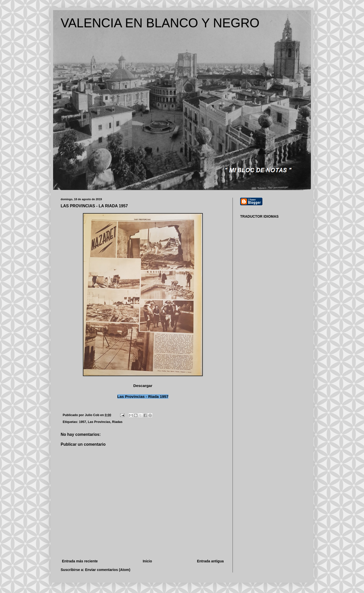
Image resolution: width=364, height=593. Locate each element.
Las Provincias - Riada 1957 (143, 396)
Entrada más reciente (80, 561)
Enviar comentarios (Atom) (108, 570)
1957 (82, 422)
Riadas (117, 422)
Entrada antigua (210, 561)
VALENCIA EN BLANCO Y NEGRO (160, 23)
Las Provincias (99, 422)
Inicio (147, 561)
